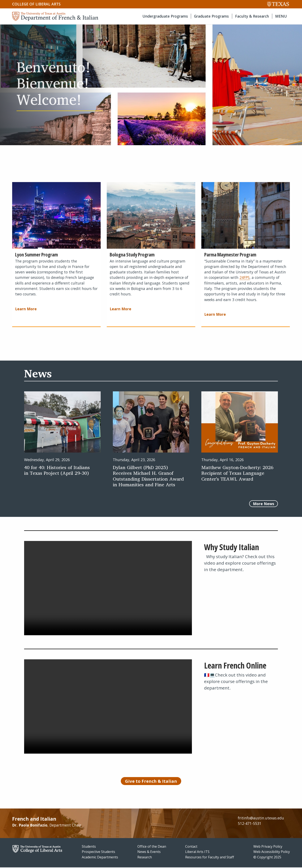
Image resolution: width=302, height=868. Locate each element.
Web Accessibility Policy (272, 852)
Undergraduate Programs (165, 16)
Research (145, 858)
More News (264, 504)
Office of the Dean (152, 847)
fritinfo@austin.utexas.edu (261, 819)
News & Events (149, 852)
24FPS (245, 277)
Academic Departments (100, 858)
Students (89, 847)
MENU (281, 16)
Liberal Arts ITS (197, 852)
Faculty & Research (252, 16)
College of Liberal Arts (36, 4)
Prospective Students (98, 852)
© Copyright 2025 (267, 858)
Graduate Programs (211, 16)
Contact (191, 847)
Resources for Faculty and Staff (210, 858)
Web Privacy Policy (268, 847)
